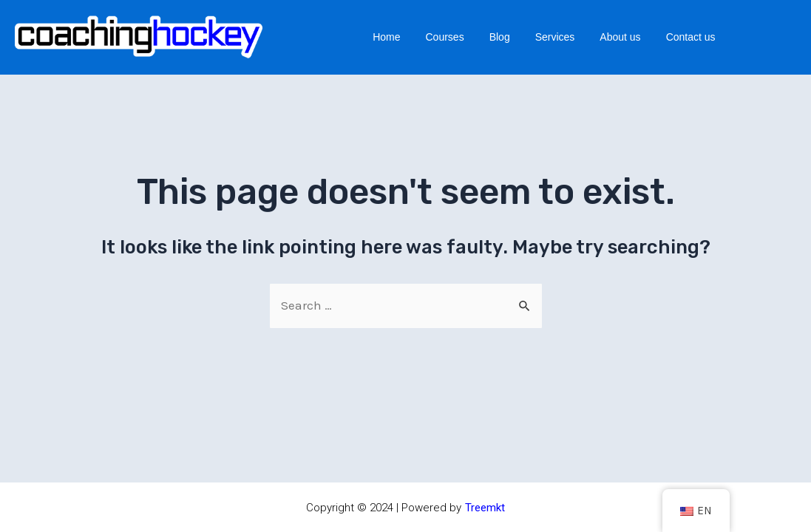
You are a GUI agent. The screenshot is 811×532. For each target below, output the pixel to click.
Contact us (691, 37)
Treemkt (485, 508)
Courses (445, 37)
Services (555, 37)
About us (620, 37)
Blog (500, 37)
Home (386, 37)
